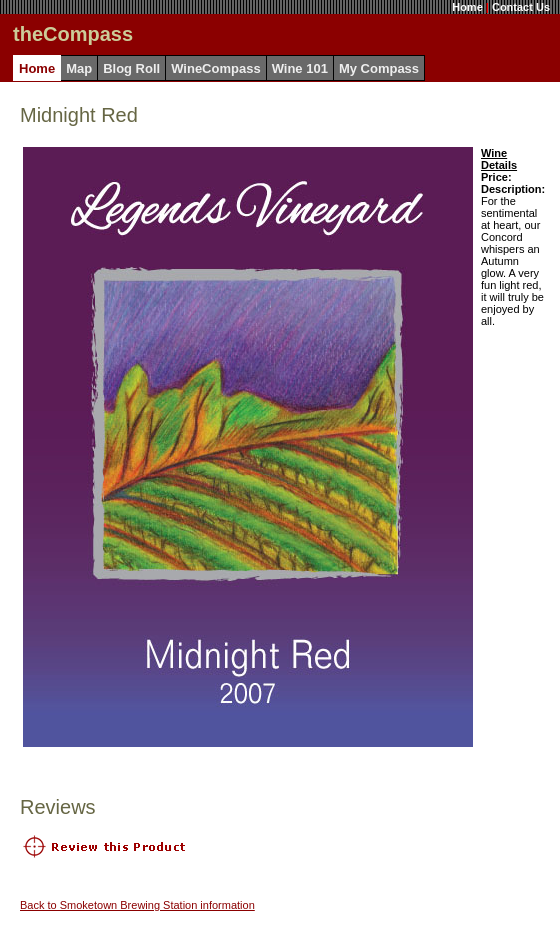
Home (467, 7)
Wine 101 (300, 68)
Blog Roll (131, 68)
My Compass (379, 68)
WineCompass (215, 68)
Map (79, 68)
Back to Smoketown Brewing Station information (137, 905)
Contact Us (521, 7)
